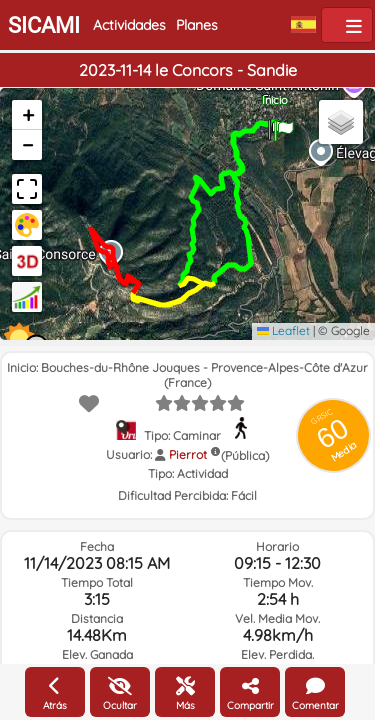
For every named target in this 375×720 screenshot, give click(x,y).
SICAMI (44, 25)
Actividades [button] (129, 25)
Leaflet (283, 330)
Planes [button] (197, 25)
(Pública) (245, 455)
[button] (284, 124)
